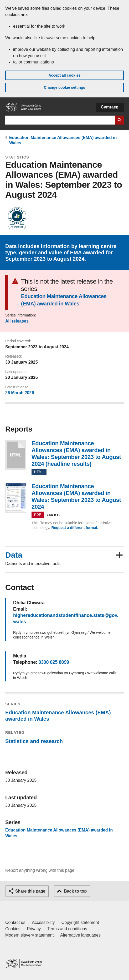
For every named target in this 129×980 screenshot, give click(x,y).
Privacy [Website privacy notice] (34, 929)
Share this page (30, 891)
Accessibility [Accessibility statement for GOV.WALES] (43, 922)
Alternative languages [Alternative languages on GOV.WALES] (80, 935)
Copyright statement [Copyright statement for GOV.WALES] (80, 922)
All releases (17, 321)
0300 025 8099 (54, 662)
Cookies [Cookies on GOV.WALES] (13, 929)
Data (14, 555)
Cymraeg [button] (110, 107)
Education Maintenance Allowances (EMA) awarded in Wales (64, 300)
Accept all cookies (64, 75)
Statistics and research (34, 741)
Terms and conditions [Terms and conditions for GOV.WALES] (67, 929)
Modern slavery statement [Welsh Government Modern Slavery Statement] (29, 935)
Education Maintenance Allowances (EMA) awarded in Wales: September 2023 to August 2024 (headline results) (16, 455)
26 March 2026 (20, 393)
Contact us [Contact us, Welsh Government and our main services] (15, 922)
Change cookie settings (64, 87)
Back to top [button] (75, 891)
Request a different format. (75, 528)
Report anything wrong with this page (40, 870)
